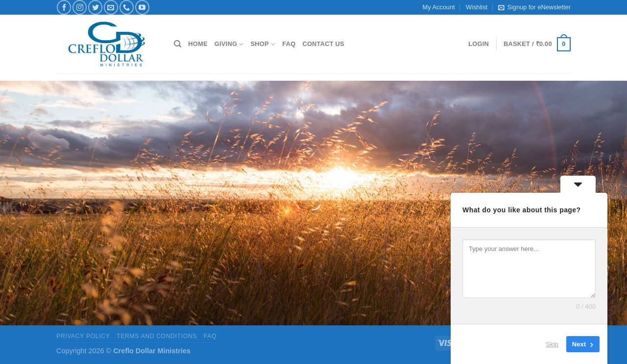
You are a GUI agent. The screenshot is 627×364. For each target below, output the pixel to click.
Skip (552, 344)
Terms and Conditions (157, 336)
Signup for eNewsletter (534, 7)
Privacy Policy (83, 336)
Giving (229, 44)
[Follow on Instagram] (80, 7)
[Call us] (127, 7)
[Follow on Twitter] (95, 7)
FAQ (289, 44)
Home (198, 44)
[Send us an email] (111, 7)
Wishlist (477, 7)
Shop (263, 44)
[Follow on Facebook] (64, 7)
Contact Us (323, 44)
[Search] (178, 44)
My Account (439, 7)
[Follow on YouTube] (142, 7)
